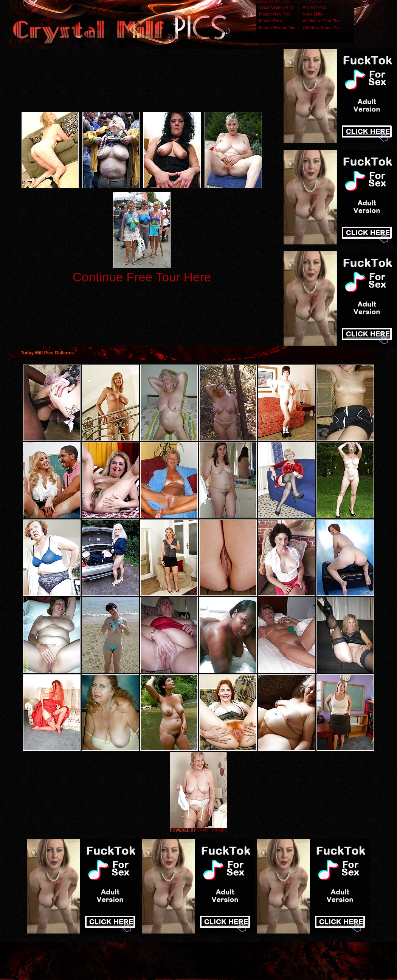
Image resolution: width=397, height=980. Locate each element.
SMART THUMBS (212, 830)
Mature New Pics (275, 14)
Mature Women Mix (277, 28)
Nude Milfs (312, 14)
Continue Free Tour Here (142, 277)
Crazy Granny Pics (276, 7)
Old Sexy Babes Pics (322, 28)
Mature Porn (271, 21)
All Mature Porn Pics (321, 21)
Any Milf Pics (314, 7)
